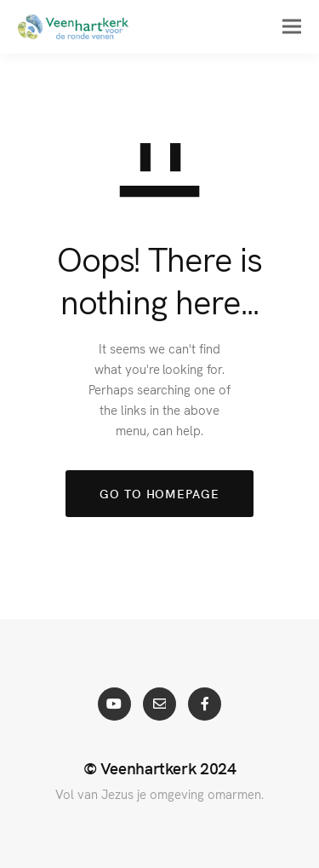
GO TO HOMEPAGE (159, 493)
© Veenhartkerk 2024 (160, 767)
